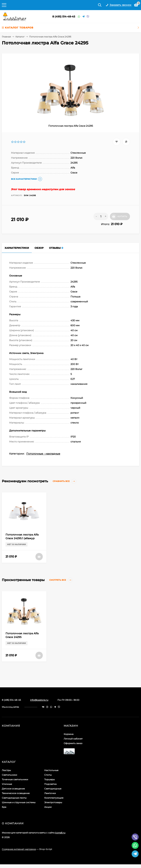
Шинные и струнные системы (19, 802)
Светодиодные (53, 789)
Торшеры (49, 779)
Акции (48, 807)
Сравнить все (65, 481)
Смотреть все (61, 580)
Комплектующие (54, 798)
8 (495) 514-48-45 (64, 17)
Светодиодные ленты (14, 798)
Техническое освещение (16, 793)
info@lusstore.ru (39, 700)
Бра (4, 807)
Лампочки (50, 793)
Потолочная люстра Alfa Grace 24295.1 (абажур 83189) (22, 538)
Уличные (7, 784)
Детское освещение (13, 789)
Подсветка (50, 784)
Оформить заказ (73, 743)
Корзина (69, 734)
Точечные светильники (15, 779)
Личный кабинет (73, 739)
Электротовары (53, 802)
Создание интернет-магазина (19, 849)
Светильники (9, 775)
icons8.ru (60, 833)
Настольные (51, 770)
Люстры (6, 770)
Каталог (20, 37)
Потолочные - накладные (43, 454)
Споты (48, 775)
